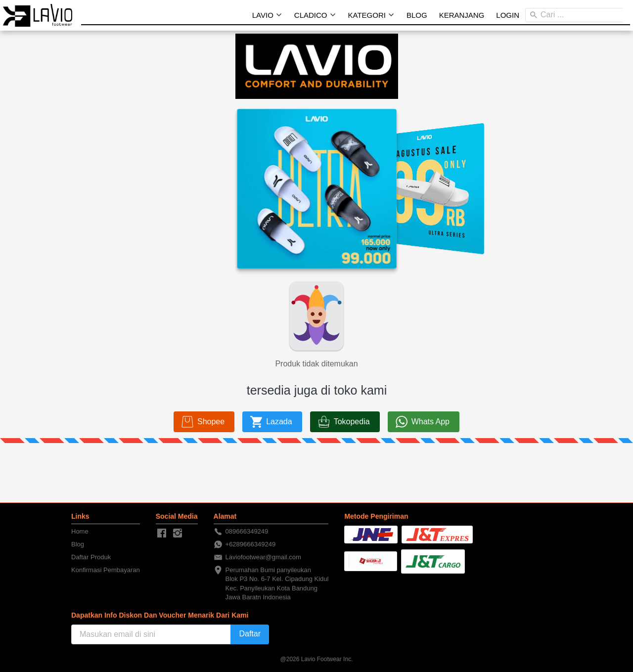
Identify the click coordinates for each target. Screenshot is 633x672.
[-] (162, 534)
